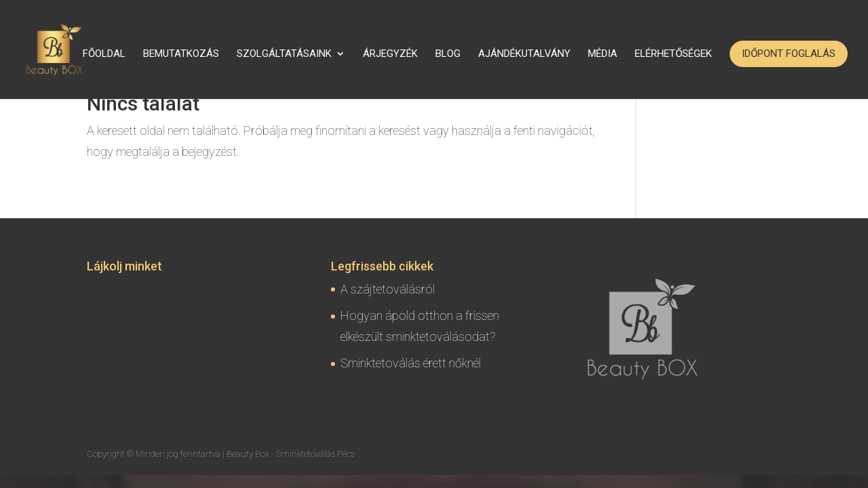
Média (603, 54)
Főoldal (104, 54)
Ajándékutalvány (524, 54)
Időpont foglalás (789, 54)
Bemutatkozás (181, 54)
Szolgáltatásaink (284, 54)
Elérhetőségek (673, 54)
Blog (448, 54)
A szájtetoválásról (388, 289)
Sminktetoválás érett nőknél (411, 363)
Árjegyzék (390, 54)
